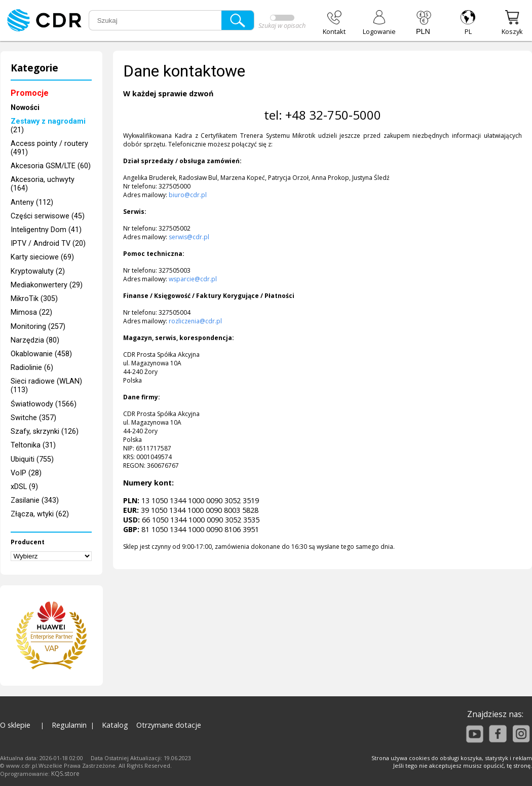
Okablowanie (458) (41, 354)
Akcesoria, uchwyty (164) (43, 184)
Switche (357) (33, 418)
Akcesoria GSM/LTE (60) (51, 166)
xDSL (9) (24, 487)
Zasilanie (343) (35, 500)
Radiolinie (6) (32, 368)
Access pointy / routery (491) (49, 148)
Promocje (30, 93)
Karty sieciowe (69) (42, 257)
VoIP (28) (26, 473)
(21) (48, 126)
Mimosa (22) (31, 312)
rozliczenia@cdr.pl (195, 321)
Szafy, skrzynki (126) (45, 432)
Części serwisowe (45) (48, 216)
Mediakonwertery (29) (47, 285)
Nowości (25, 108)
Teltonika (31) (33, 445)
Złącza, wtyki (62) (40, 514)
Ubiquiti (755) (32, 459)
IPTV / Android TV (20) (48, 244)
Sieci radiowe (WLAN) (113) (46, 386)
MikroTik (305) (34, 299)
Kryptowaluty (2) (38, 271)
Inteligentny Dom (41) (46, 230)
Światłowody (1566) (44, 404)
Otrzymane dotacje (169, 725)
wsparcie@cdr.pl (193, 279)
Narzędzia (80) (35, 340)
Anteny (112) (32, 202)
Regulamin (69, 725)
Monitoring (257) (38, 327)
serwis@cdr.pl (189, 237)
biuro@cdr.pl (188, 195)
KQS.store (65, 774)
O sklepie (15, 725)
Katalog (115, 725)
